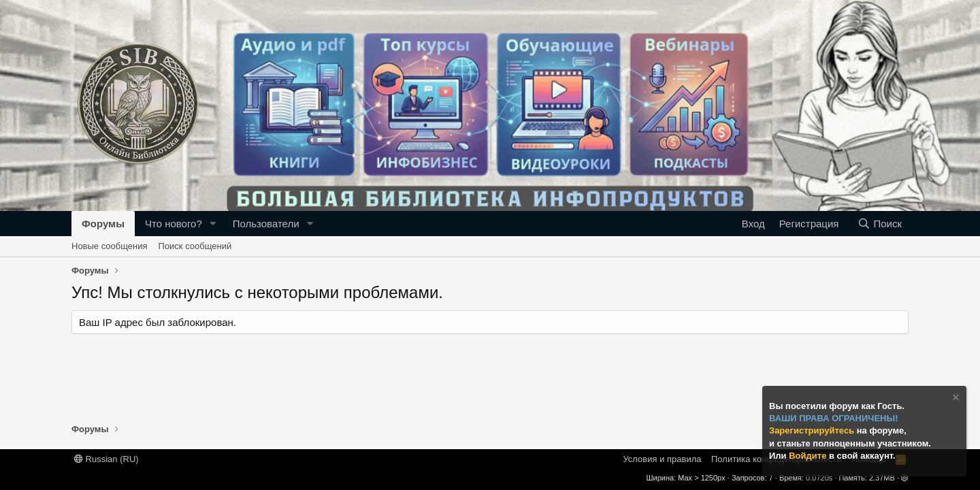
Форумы (103, 224)
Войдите (809, 456)
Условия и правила (662, 459)
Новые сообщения (110, 246)
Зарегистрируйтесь (813, 430)
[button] (213, 224)
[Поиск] (880, 224)
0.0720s (819, 478)
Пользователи (266, 224)
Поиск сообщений (195, 246)
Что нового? (174, 224)
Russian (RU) (107, 459)
